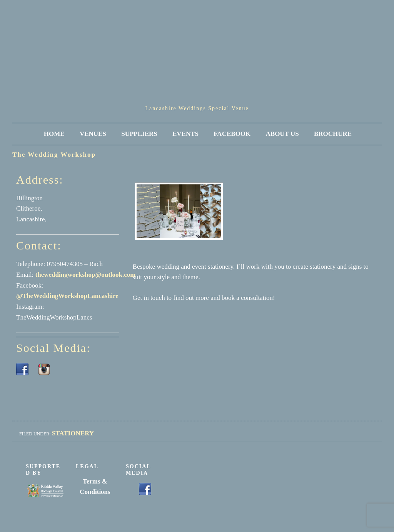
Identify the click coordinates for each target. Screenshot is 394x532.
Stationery (73, 433)
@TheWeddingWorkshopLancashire (67, 296)
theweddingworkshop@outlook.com (86, 275)
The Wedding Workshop (54, 155)
